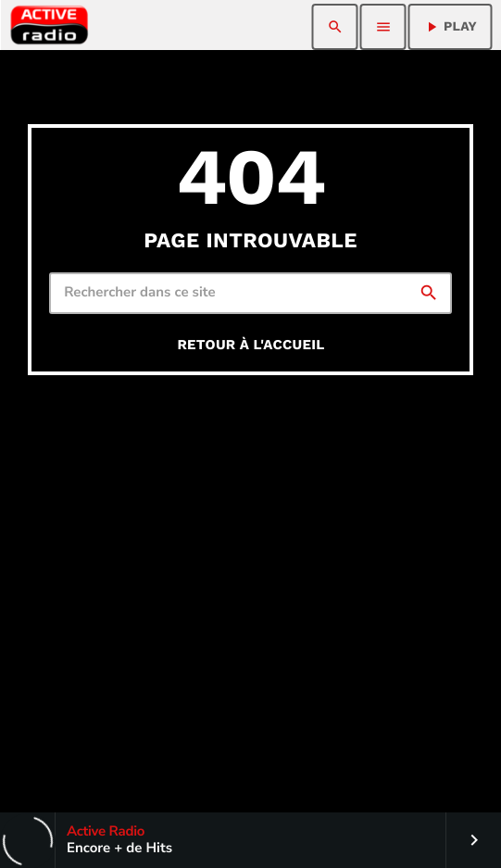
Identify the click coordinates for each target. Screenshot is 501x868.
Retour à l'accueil (250, 345)
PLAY (450, 27)
